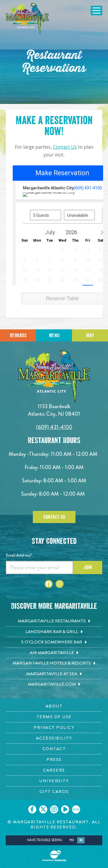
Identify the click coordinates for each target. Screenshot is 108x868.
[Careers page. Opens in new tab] (54, 770)
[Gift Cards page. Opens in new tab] (54, 792)
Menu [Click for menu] (54, 335)
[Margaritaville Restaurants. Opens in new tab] (54, 621)
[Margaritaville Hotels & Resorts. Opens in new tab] (54, 663)
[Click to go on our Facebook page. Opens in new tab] (32, 809)
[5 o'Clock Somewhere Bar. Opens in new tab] (54, 642)
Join (88, 567)
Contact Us (65, 147)
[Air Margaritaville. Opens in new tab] (54, 653)
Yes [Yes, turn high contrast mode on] (72, 840)
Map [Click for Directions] (90, 335)
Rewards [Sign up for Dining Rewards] (18, 335)
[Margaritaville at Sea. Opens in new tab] (54, 674)
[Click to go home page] (27, 18)
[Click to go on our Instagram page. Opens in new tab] (54, 809)
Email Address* (19, 555)
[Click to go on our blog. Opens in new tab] (76, 809)
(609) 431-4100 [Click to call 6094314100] (54, 427)
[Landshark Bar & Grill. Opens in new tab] (54, 632)
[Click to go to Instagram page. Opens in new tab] (60, 584)
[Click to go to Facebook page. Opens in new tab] (49, 584)
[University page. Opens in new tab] (54, 781)
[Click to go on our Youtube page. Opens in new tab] (65, 809)
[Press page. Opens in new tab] (54, 760)
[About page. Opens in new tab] (54, 706)
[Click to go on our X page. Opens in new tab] (43, 809)
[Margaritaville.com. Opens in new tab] (54, 684)
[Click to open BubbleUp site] (54, 856)
